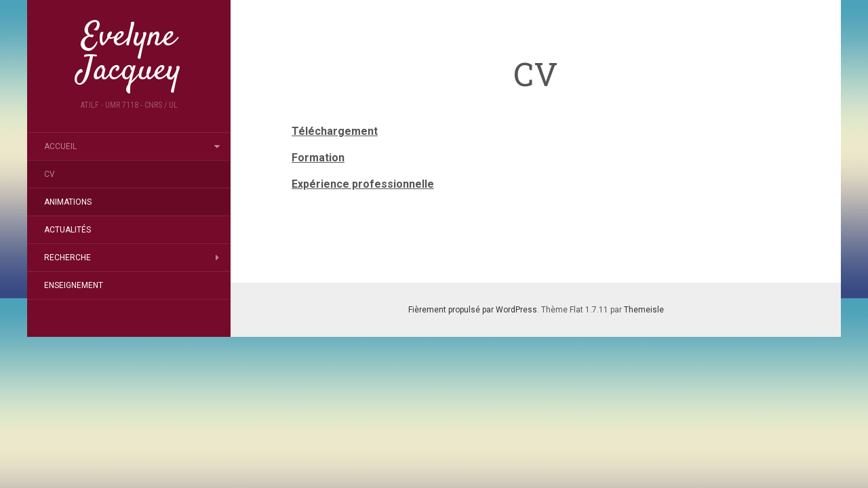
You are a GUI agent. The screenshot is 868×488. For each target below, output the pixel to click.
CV (50, 174)
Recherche (67, 258)
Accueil (60, 146)
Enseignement (74, 285)
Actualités (67, 230)
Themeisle (644, 310)
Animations (68, 202)
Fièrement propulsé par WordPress (473, 310)
